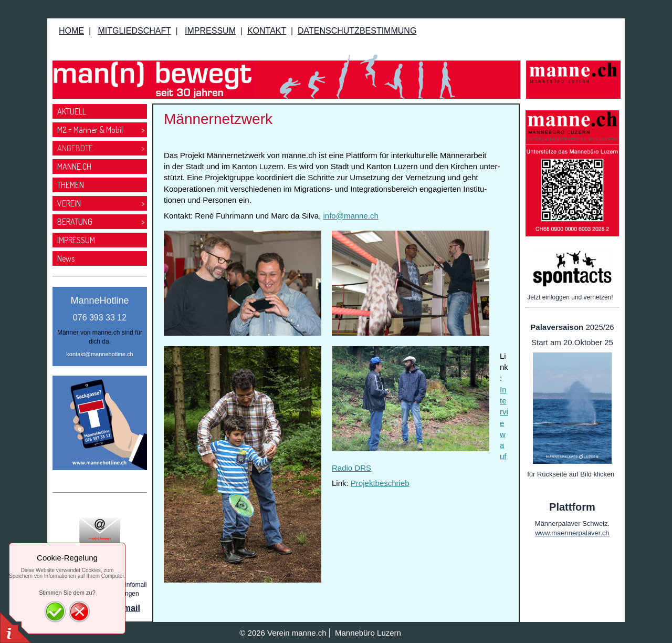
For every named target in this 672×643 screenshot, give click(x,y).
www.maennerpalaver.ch (572, 533)
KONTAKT (267, 31)
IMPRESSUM (210, 31)
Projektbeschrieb (380, 483)
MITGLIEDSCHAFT (134, 31)
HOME (71, 31)
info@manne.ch (351, 216)
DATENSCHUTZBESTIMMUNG (357, 31)
